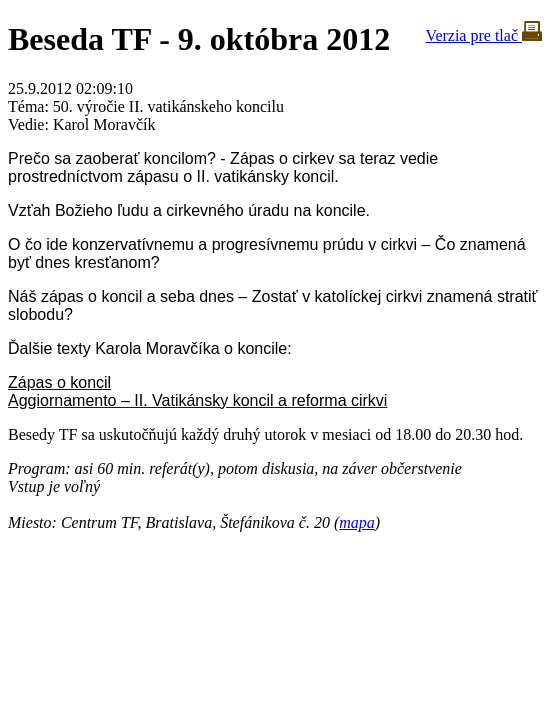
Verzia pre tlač (484, 35)
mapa (357, 522)
